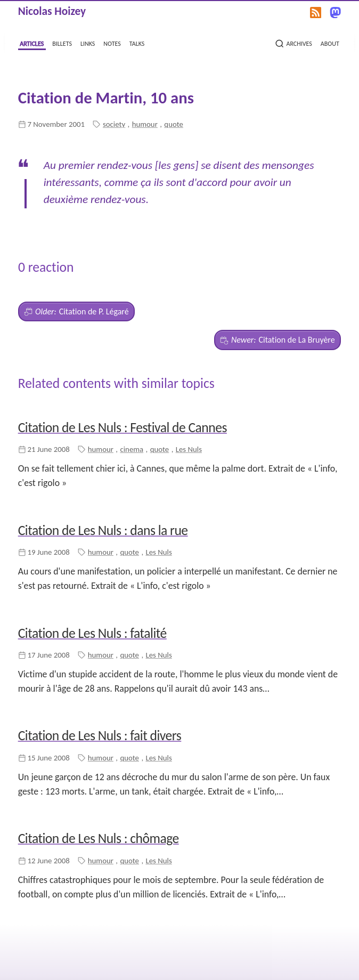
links (88, 43)
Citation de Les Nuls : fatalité (92, 633)
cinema (132, 449)
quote (174, 124)
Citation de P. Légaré (76, 312)
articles (32, 43)
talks (137, 43)
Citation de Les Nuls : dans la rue (103, 531)
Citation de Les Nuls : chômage (99, 839)
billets (62, 43)
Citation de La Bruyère (278, 340)
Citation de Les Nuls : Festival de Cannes (123, 428)
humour (145, 124)
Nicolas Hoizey (52, 11)
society (114, 124)
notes (112, 43)
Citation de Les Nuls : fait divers (100, 736)
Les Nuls (189, 449)
